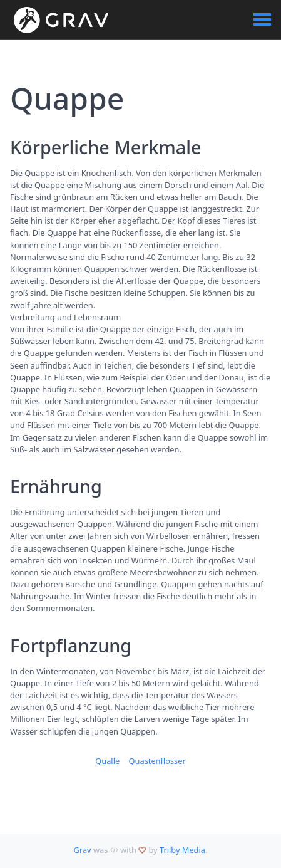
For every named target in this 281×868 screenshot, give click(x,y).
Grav (83, 850)
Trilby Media (182, 850)
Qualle (107, 761)
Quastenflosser (157, 761)
